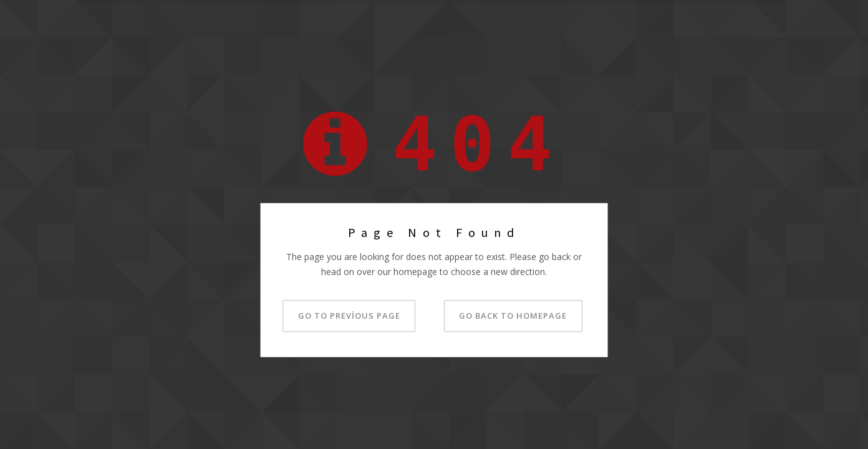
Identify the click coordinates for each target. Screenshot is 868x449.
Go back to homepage (513, 315)
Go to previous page (349, 315)
